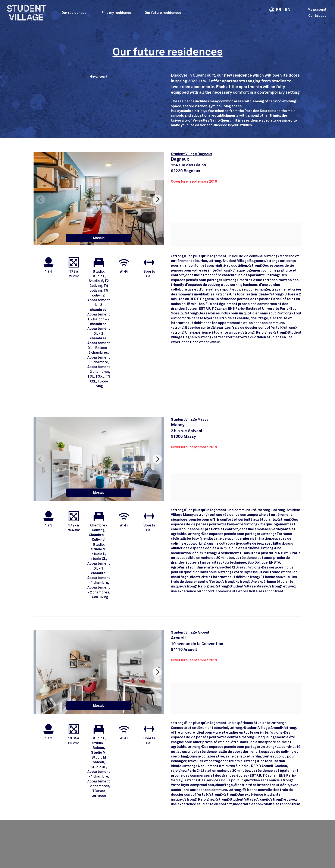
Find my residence (116, 13)
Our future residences (163, 13)
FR (278, 10)
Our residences (74, 13)
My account (317, 10)
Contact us (317, 16)
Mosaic (99, 238)
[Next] (157, 199)
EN (288, 10)
